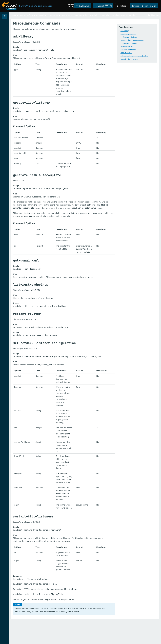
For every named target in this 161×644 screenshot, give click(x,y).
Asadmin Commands (131, 15)
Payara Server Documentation (106, 15)
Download (122, 6)
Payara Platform (10, 25)
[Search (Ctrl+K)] (103, 6)
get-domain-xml (55, 53)
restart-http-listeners (57, 66)
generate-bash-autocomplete (60, 47)
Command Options (58, 44)
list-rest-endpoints (56, 56)
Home (45, 15)
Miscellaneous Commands (54, 18)
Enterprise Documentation (144, 6)
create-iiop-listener (56, 41)
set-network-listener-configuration (62, 63)
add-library (53, 37)
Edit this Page (153, 15)
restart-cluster (54, 59)
